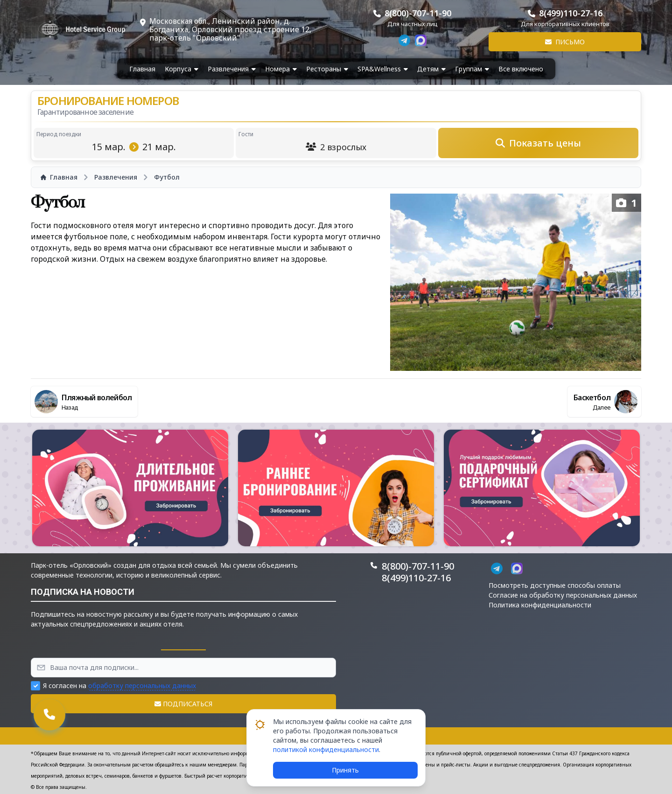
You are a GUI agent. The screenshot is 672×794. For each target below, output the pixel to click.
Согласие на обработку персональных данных (563, 595)
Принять (345, 770)
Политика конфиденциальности (540, 605)
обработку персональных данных (142, 686)
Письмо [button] (565, 42)
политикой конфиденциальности (326, 749)
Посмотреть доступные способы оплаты (555, 585)
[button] (130, 488)
